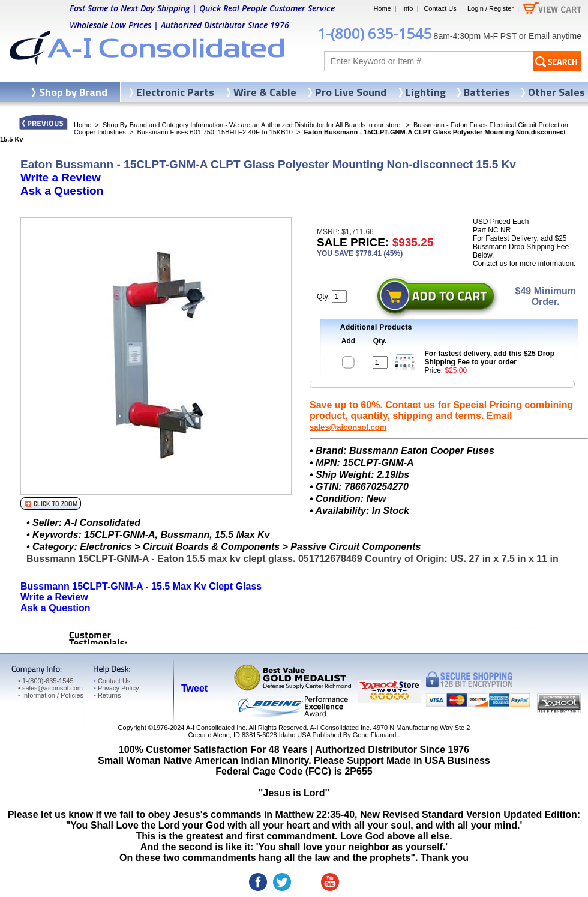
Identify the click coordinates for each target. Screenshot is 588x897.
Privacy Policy (116, 688)
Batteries (487, 92)
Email (539, 36)
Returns (107, 695)
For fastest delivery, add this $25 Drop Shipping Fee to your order (490, 358)
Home (382, 8)
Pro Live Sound (351, 92)
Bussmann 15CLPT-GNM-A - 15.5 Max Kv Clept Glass (141, 586)
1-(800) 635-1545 (374, 33)
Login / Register (490, 8)
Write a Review (61, 177)
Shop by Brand (73, 92)
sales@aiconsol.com (348, 427)
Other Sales (556, 92)
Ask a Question (62, 191)
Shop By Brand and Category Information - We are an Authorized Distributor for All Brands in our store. (252, 125)
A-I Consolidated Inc (216, 728)
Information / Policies (51, 695)
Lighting (426, 92)
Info (407, 8)
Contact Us (440, 8)
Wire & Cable (265, 92)
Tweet (194, 688)
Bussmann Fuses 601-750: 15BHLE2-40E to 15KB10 (214, 132)
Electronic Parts (175, 92)
